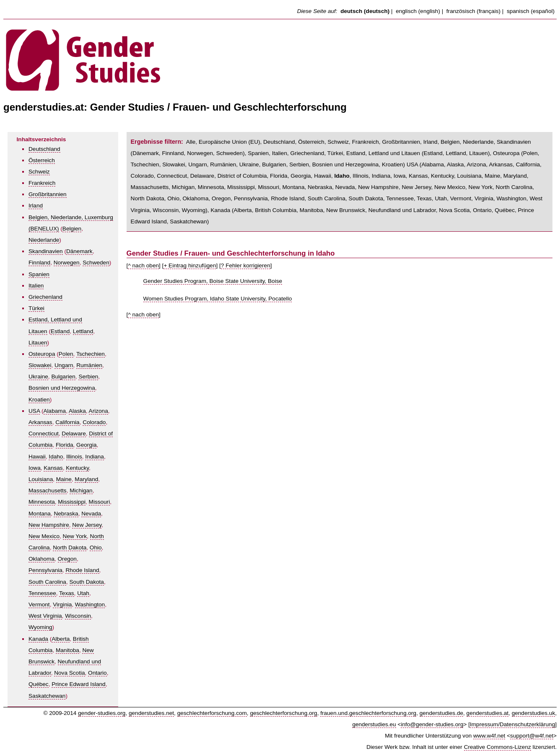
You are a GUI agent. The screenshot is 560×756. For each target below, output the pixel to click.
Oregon (67, 559)
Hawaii (37, 457)
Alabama (55, 411)
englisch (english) (418, 11)
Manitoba (67, 650)
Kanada (38, 639)
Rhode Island (82, 570)
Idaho (56, 457)
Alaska (77, 411)
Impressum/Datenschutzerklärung (512, 724)
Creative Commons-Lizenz (498, 747)
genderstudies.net (151, 713)
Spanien (39, 274)
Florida (65, 445)
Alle (191, 142)
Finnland (39, 263)
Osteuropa (42, 354)
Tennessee (42, 593)
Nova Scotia (69, 673)
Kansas (53, 468)
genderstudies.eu (374, 724)
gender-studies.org (102, 713)
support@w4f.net (532, 736)
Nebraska (66, 514)
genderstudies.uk (534, 713)
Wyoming (40, 627)
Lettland (83, 331)
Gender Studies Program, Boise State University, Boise (213, 281)
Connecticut (44, 434)
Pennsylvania (45, 570)
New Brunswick (346, 210)
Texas (67, 593)
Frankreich (42, 183)
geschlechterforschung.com (212, 713)
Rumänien (89, 365)
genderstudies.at (488, 713)
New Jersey (87, 525)
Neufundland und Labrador (402, 210)
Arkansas (40, 422)
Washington (90, 605)
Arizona (99, 411)
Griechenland (45, 297)
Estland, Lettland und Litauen (383, 153)
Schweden (96, 263)
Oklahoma (41, 559)
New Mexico (44, 536)
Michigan (81, 491)
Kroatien (39, 400)
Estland (60, 331)
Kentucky (77, 468)
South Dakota (87, 582)
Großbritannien (48, 194)
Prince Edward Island (78, 684)
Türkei (36, 308)
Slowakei (40, 365)
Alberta (61, 639)
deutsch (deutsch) (365, 11)
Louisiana (41, 479)
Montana (40, 514)
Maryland (86, 479)
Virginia (62, 605)
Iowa (35, 468)
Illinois (74, 457)
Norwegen (67, 263)
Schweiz (39, 172)
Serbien (88, 377)
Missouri (100, 502)
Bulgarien (63, 377)
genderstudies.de (441, 713)
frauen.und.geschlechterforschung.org (368, 713)
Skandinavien (46, 251)
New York (75, 536)
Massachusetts (48, 491)
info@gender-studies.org (432, 724)
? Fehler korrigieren (246, 265)
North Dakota (70, 548)
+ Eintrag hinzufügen (190, 265)
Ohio (96, 548)
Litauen (38, 343)
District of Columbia (242, 176)
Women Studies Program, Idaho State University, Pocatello (218, 299)
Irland (36, 206)
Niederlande (44, 240)
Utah (83, 593)
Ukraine (38, 377)
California (67, 422)
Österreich (42, 160)
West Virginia (45, 616)
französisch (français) (473, 11)
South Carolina (47, 582)
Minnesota (42, 502)
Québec (39, 684)
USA (34, 411)
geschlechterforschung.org (283, 713)
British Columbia (276, 210)
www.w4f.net (489, 736)
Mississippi (72, 502)
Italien (36, 286)
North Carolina (514, 187)
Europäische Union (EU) (229, 142)
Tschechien (91, 354)
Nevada (91, 514)
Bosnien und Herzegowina (62, 388)
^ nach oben (143, 265)
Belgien (72, 229)
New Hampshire (49, 525)
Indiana (95, 457)
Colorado (94, 422)
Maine (64, 479)
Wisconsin (78, 616)
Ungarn (64, 365)
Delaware (74, 434)
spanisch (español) (531, 11)
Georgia (86, 445)
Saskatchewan (47, 696)
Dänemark (79, 251)
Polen (66, 354)
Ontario (97, 673)
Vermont (39, 605)
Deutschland (44, 149)
